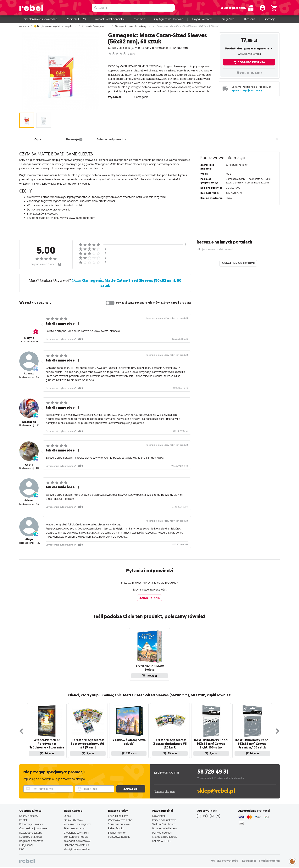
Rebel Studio (116, 826)
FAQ (22, 847)
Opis (38, 139)
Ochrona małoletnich (76, 843)
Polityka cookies (162, 831)
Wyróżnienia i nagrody (77, 822)
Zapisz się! (131, 787)
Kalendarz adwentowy (77, 839)
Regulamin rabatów (31, 839)
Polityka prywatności (224, 859)
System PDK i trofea (164, 822)
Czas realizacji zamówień (34, 826)
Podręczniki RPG (76, 19)
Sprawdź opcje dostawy (247, 90)
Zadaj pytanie (149, 598)
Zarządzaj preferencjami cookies (292, 861)
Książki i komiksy (202, 19)
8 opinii (132, 54)
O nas (67, 814)
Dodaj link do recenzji (238, 263)
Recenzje (74, 139)
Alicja (29, 539)
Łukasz (29, 373)
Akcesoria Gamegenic (93, 26)
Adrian (29, 500)
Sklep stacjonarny (74, 826)
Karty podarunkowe (164, 818)
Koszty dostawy (29, 814)
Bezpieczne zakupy (31, 831)
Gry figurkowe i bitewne (169, 19)
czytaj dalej (207, 89)
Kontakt (24, 818)
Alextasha (29, 422)
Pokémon (139, 19)
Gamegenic (141, 94)
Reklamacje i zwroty (31, 822)
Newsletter (159, 814)
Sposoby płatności (31, 835)
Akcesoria (249, 19)
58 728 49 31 (213, 770)
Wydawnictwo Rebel (121, 818)
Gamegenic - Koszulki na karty (131, 26)
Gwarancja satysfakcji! (77, 831)
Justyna (29, 338)
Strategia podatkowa (165, 835)
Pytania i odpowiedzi (111, 139)
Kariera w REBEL (162, 839)
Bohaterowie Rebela (76, 835)
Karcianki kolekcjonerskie (110, 19)
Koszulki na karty (118, 814)
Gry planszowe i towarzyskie (41, 19)
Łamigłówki (227, 19)
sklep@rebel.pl (216, 789)
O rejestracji (26, 843)
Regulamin (249, 859)
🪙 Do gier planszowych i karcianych (53, 26)
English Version (117, 831)
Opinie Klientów (73, 818)
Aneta (29, 465)
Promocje (270, 19)
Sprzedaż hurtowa (119, 822)
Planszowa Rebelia (119, 835)
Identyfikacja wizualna (77, 847)
